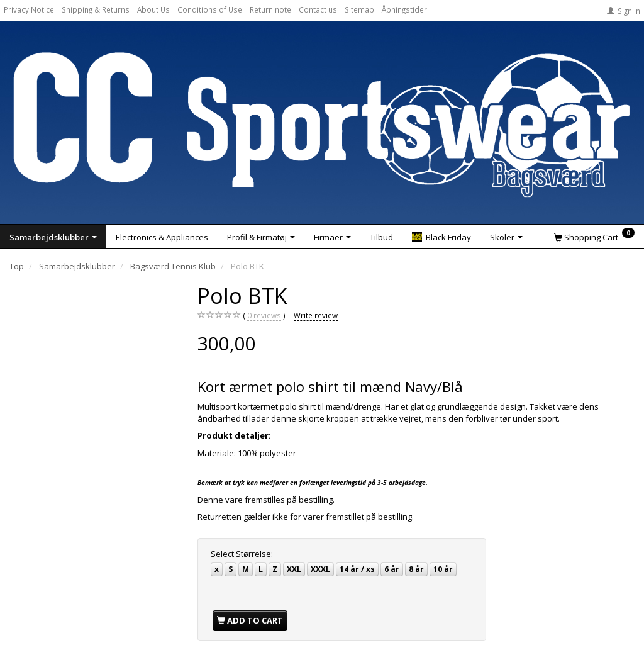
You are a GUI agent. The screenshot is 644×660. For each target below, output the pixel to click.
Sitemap (359, 9)
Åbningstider (404, 9)
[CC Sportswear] (322, 125)
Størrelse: (242, 554)
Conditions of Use (210, 9)
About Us (153, 9)
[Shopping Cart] (594, 237)
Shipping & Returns (96, 9)
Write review (316, 315)
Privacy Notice (29, 9)
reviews (264, 316)
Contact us (318, 9)
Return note (270, 9)
